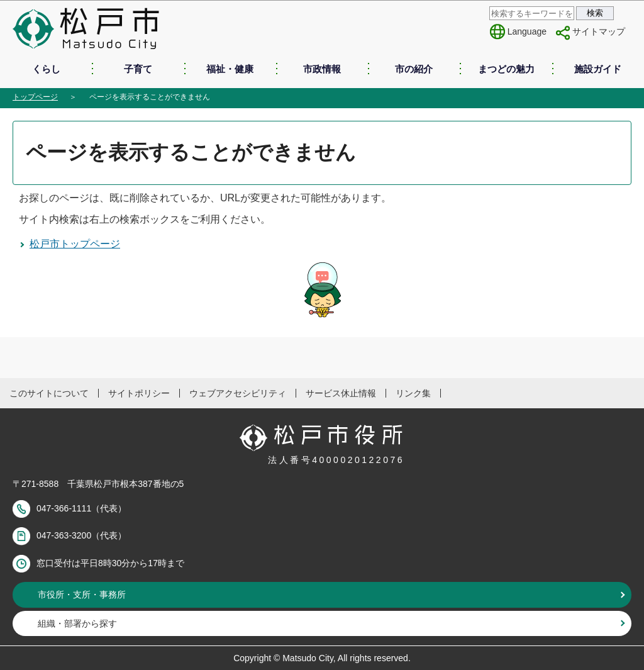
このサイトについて (49, 393)
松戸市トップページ (75, 244)
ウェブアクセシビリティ (238, 393)
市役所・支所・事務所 (82, 595)
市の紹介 (414, 69)
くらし (46, 69)
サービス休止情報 (341, 393)
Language (527, 31)
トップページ (35, 97)
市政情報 (322, 69)
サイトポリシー (139, 393)
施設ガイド (598, 69)
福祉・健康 (230, 69)
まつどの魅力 (506, 69)
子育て (138, 69)
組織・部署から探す (77, 623)
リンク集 (413, 393)
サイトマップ (599, 31)
